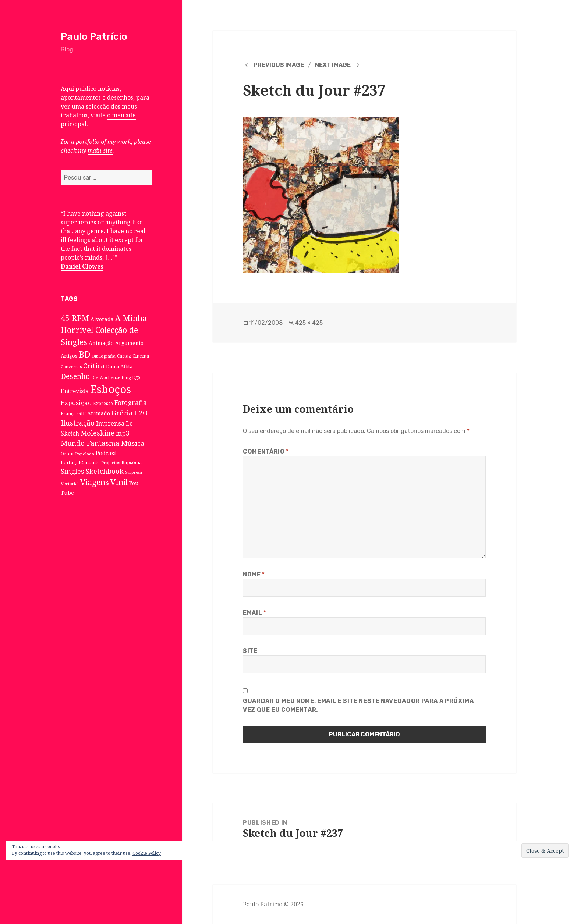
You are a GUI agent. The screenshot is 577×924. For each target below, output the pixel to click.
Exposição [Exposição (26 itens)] (76, 403)
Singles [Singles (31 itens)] (72, 471)
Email (254, 613)
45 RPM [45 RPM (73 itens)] (75, 318)
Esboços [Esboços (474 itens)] (111, 389)
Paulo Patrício (94, 36)
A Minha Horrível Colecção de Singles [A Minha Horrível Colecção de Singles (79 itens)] (104, 330)
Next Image (333, 65)
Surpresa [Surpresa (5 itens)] (134, 472)
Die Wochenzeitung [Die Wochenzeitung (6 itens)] (111, 377)
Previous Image (279, 65)
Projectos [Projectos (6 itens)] (111, 463)
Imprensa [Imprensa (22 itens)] (110, 423)
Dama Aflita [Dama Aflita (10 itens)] (119, 366)
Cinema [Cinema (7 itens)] (141, 356)
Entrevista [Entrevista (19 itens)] (75, 391)
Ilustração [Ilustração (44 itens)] (78, 423)
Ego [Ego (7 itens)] (136, 377)
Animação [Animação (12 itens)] (101, 343)
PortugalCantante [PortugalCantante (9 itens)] (80, 462)
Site (250, 651)
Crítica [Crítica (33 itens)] (94, 366)
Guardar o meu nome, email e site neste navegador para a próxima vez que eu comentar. (358, 705)
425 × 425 (309, 323)
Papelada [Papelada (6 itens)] (85, 454)
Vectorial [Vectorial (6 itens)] (70, 484)
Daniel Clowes (82, 266)
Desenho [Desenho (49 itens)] (75, 376)
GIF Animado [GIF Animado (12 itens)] (94, 413)
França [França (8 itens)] (68, 414)
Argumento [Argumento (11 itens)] (129, 343)
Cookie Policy (147, 853)
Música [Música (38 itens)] (133, 443)
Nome (254, 574)
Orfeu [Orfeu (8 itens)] (67, 454)
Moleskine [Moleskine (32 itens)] (98, 433)
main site (100, 150)
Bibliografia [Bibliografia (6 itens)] (104, 356)
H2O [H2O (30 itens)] (141, 413)
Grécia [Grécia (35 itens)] (122, 413)
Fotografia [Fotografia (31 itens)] (131, 402)
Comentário (266, 452)
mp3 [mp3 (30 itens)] (123, 433)
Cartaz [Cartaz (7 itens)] (124, 356)
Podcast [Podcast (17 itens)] (106, 453)
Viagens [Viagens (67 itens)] (95, 482)
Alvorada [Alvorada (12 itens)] (102, 319)
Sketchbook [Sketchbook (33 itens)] (105, 471)
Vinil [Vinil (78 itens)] (119, 482)
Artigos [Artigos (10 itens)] (69, 356)
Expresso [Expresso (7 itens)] (103, 403)
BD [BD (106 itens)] (85, 354)
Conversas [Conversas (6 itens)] (71, 367)
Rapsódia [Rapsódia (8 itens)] (132, 463)
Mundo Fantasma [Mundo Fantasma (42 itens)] (90, 443)
